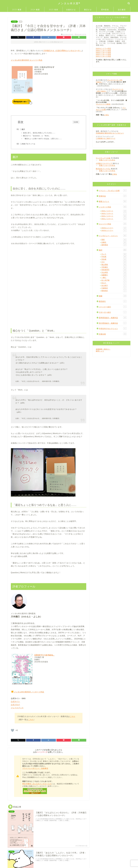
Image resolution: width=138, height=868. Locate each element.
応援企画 (113, 334)
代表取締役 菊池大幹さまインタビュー (110, 133)
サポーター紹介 (113, 312)
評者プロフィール (30, 144)
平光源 (114, 257)
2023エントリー (114, 231)
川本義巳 (14, 22)
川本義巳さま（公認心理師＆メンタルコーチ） (62, 51)
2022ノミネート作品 (103, 54)
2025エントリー (114, 228)
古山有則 (114, 272)
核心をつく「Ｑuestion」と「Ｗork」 (38, 136)
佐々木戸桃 (114, 280)
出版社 (114, 242)
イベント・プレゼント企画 (113, 190)
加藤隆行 (114, 275)
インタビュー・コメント (113, 236)
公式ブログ (15, 705)
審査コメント (113, 201)
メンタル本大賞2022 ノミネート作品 (29, 692)
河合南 (114, 259)
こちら (72, 717)
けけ (114, 262)
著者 (114, 240)
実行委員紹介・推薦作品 (113, 323)
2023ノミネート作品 (103, 52)
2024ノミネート (114, 211)
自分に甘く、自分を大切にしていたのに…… (40, 133)
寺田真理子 (114, 270)
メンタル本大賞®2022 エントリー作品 (27, 60)
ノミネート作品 (113, 207)
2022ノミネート (114, 216)
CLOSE (76, 122)
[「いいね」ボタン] (12, 731)
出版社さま (71, 10)
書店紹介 (113, 301)
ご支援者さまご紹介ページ (106, 138)
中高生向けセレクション (113, 328)
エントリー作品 (113, 224)
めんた (114, 283)
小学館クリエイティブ (104, 164)
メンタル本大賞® (69, 3)
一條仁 (114, 278)
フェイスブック (17, 708)
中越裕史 (114, 288)
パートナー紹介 (113, 307)
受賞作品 (113, 196)
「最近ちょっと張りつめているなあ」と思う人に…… (44, 139)
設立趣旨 (122, 10)
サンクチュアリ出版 (103, 158)
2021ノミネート (114, 219)
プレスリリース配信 (103, 104)
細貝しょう (100, 351)
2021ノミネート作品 (103, 56)
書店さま (88, 10)
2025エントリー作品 (103, 49)
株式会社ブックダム (103, 169)
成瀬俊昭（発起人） (103, 349)
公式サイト (15, 702)
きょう (114, 254)
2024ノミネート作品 (103, 50)
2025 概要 (17, 10)
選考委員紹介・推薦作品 (113, 318)
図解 (113, 296)
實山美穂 (114, 265)
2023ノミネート (114, 214)
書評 (24, 129)
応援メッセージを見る (107, 160)
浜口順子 (114, 286)
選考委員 (105, 10)
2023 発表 (53, 10)
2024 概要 (35, 10)
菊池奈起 (114, 291)
